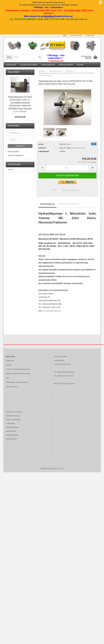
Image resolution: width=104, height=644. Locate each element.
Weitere (80, 65)
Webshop (44, 468)
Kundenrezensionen (68, 204)
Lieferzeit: (42, 148)
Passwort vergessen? (16, 155)
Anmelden (20, 146)
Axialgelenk (11, 65)
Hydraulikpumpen (66, 65)
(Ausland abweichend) (78, 148)
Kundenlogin (76, 36)
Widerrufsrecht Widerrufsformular (18, 374)
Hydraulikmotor (48, 65)
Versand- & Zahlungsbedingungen (18, 369)
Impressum (10, 361)
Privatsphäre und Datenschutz (17, 382)
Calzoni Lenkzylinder (29, 65)
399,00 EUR (20, 117)
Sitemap (11, 170)
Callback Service (12, 387)
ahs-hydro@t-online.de (52, 311)
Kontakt (9, 365)
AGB (7, 378)
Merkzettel (90, 36)
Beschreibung (47, 204)
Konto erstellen (13, 152)
